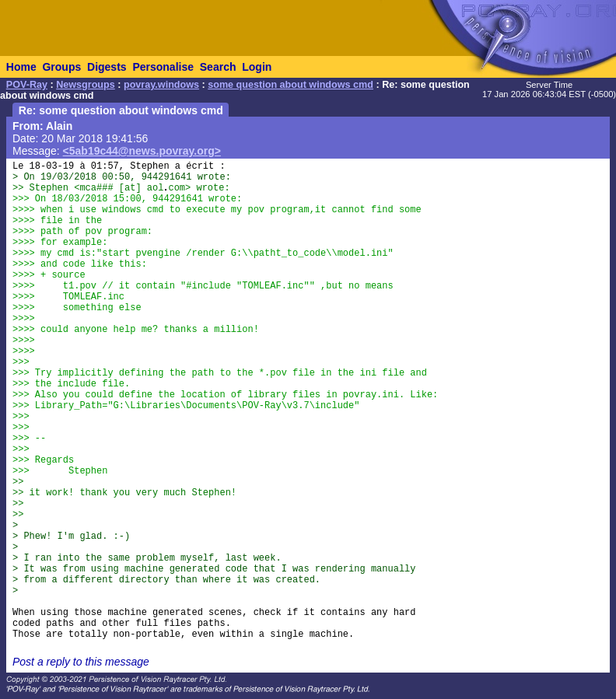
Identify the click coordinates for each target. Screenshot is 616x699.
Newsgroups (86, 85)
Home (21, 67)
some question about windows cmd (290, 85)
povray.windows (161, 85)
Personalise (163, 67)
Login (257, 67)
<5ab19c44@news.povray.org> (142, 151)
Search (218, 67)
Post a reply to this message (81, 662)
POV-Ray (27, 85)
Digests (107, 67)
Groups (61, 67)
